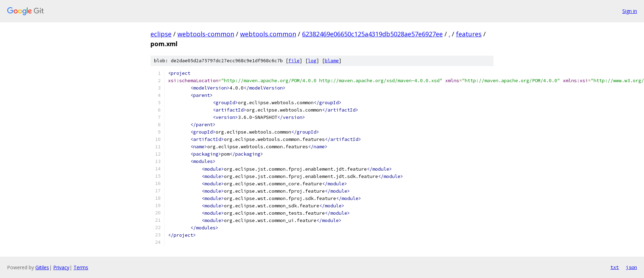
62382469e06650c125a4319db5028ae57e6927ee (372, 34)
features (469, 34)
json (631, 267)
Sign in (630, 11)
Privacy (61, 267)
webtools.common (268, 34)
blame (332, 61)
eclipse (161, 34)
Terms (81, 267)
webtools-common (206, 34)
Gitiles (42, 267)
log (312, 61)
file (294, 61)
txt (615, 267)
